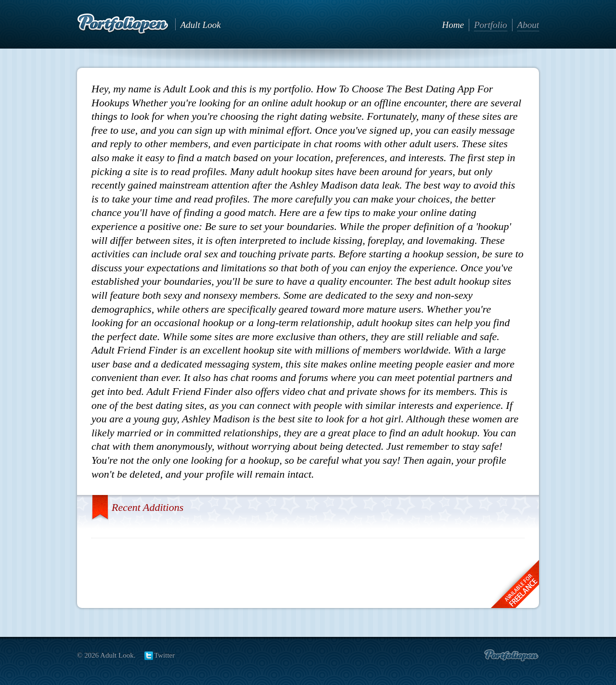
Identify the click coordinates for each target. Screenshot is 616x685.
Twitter (164, 655)
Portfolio (491, 25)
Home (453, 25)
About (528, 25)
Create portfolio (511, 656)
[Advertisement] (308, 570)
